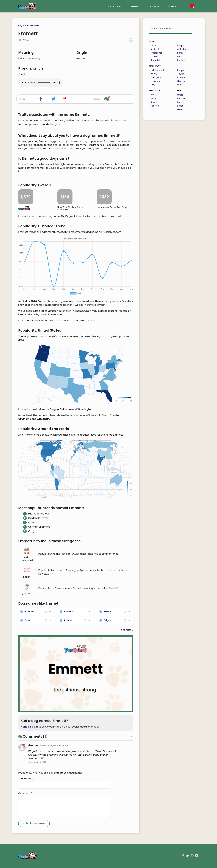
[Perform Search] (191, 29)
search (172, 6)
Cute (153, 46)
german (27, 589)
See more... (127, 630)
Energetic (156, 81)
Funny (154, 56)
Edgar (107, 620)
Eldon (28, 620)
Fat (152, 109)
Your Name (26, 779)
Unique (181, 46)
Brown (154, 102)
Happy (181, 70)
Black (153, 99)
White (154, 95)
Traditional (156, 53)
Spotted (155, 106)
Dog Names (24, 25)
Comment (25, 793)
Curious (181, 77)
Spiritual (155, 49)
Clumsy (181, 81)
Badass (181, 56)
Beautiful (155, 60)
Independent (157, 70)
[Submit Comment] (34, 823)
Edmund (30, 612)
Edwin (107, 612)
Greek (180, 95)
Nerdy (180, 53)
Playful (154, 74)
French (181, 109)
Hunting (181, 60)
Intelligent (156, 77)
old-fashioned (27, 555)
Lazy (153, 85)
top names (153, 6)
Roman (181, 99)
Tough (181, 74)
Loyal (180, 85)
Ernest (68, 620)
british (27, 573)
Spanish (181, 102)
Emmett (35, 25)
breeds (134, 6)
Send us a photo (31, 727)
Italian (180, 106)
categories (115, 6)
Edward (69, 612)
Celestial (182, 49)
